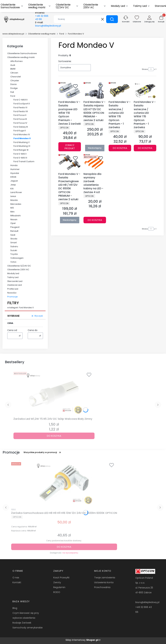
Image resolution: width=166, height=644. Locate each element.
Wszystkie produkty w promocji (42, 452)
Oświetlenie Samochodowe (22, 53)
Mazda (14, 200)
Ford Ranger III (21, 150)
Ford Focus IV (20, 123)
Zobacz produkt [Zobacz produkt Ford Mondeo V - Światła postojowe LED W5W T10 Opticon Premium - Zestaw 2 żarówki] (70, 147)
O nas (16, 578)
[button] (112, 19)
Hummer (15, 169)
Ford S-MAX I (20, 154)
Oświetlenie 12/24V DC (19, 266)
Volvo (13, 262)
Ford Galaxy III (21, 127)
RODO (57, 592)
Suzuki (14, 250)
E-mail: (48, 24)
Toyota (14, 254)
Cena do (33, 330)
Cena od (12, 330)
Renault (14, 231)
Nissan (14, 219)
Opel (13, 223)
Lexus (13, 196)
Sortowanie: (65, 61)
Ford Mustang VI (22, 146)
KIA (12, 189)
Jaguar (14, 181)
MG (12, 208)
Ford (62, 34)
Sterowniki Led (15, 281)
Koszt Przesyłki (61, 578)
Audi (13, 65)
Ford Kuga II (20, 131)
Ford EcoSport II (22, 104)
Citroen (14, 73)
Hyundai (15, 173)
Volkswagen (17, 258)
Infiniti (13, 177)
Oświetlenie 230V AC (18, 270)
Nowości (12, 293)
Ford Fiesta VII (21, 111)
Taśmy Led (13, 277)
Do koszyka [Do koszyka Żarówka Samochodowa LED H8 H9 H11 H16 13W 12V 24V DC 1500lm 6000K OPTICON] (64, 547)
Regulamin (59, 587)
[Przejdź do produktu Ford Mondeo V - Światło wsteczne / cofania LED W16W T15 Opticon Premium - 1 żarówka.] (120, 91)
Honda (14, 165)
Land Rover (16, 192)
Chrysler (15, 81)
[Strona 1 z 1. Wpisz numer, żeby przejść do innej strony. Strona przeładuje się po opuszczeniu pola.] (151, 69)
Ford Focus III (20, 119)
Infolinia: (42, 16)
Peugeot (15, 227)
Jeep (13, 185)
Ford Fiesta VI (20, 107)
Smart (14, 243)
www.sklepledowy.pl (13, 34)
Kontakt (17, 582)
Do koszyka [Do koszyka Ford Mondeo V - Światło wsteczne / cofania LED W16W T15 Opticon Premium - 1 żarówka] (120, 148)
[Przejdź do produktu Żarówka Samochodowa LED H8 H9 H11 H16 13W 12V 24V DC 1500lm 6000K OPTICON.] (64, 484)
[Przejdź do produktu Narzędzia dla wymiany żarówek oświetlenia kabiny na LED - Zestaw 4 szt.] (95, 163)
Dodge (14, 88)
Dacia (13, 84)
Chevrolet (16, 77)
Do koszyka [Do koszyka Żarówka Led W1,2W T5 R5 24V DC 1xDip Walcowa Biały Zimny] (54, 436)
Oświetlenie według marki (42, 34)
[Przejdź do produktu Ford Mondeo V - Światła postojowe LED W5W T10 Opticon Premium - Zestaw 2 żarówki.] (70, 91)
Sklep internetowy (82, 640)
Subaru (14, 246)
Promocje (12, 297)
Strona (145, 69)
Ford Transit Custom (24, 161)
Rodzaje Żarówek (22, 623)
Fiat (12, 92)
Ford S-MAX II (20, 158)
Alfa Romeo (17, 61)
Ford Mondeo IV (22, 134)
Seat (13, 235)
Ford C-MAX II (20, 100)
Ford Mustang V (22, 142)
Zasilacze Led (15, 285)
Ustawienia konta (104, 582)
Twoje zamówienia (105, 578)
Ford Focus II (20, 115)
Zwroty (57, 582)
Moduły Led (13, 273)
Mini (12, 212)
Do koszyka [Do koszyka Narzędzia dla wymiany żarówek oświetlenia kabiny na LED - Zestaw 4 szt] (95, 220)
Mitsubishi (15, 216)
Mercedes (16, 204)
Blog (15, 608)
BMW (13, 69)
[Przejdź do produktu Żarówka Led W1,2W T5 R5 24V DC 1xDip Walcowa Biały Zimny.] (54, 393)
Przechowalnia (102, 587)
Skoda (14, 239)
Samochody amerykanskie (28, 628)
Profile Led (13, 289)
